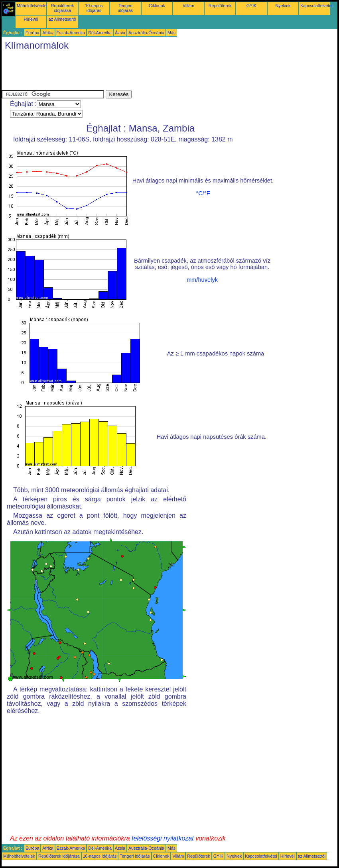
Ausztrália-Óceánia (146, 33)
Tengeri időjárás (125, 8)
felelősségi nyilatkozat (163, 838)
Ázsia (120, 33)
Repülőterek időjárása (62, 8)
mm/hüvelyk (202, 280)
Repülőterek (220, 6)
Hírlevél (31, 19)
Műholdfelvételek (33, 6)
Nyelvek (283, 6)
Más (171, 33)
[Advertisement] (147, 72)
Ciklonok (157, 6)
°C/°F (203, 193)
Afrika (48, 33)
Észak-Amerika (71, 33)
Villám (188, 6)
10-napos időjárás (94, 8)
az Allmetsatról (62, 19)
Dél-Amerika (100, 33)
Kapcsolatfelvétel (316, 6)
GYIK (251, 6)
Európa (32, 33)
